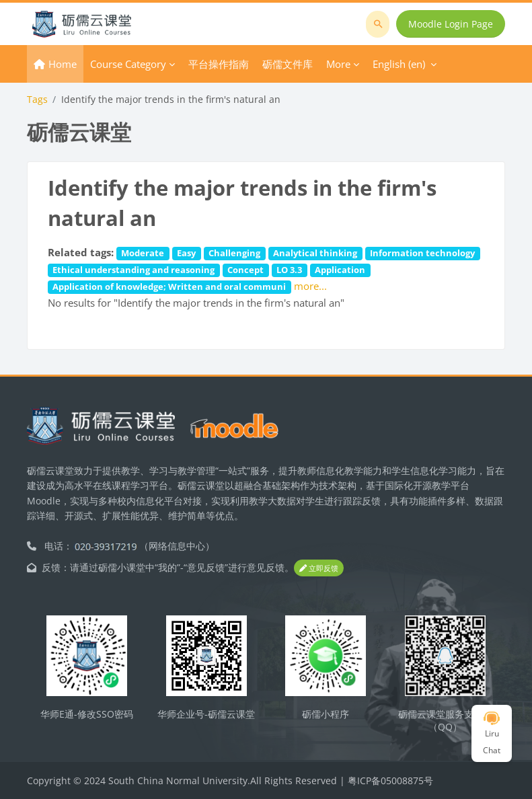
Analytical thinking (315, 253)
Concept (245, 270)
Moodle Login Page (451, 24)
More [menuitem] (338, 64)
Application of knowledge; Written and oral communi (169, 287)
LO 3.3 (289, 270)
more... (310, 286)
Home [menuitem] (63, 64)
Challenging (234, 253)
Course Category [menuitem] (128, 64)
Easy (186, 253)
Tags (37, 99)
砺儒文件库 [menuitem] (288, 64)
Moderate (143, 253)
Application (340, 270)
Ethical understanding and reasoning (134, 270)
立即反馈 (319, 568)
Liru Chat (492, 734)
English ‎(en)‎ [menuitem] (399, 64)
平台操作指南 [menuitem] (219, 64)
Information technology (422, 253)
